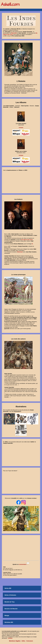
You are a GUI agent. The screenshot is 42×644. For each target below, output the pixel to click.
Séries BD (8, 588)
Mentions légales (15, 641)
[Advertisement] (21, 548)
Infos (23, 641)
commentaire (23, 564)
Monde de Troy (10, 602)
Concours (30, 641)
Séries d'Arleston (10, 595)
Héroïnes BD (9, 622)
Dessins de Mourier (11, 609)
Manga (7, 615)
